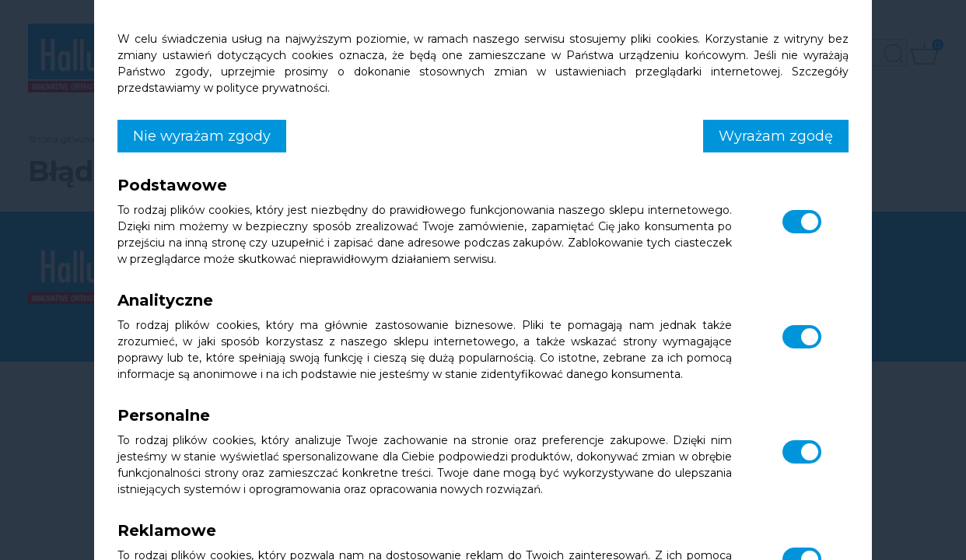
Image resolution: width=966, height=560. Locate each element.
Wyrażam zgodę (776, 136)
